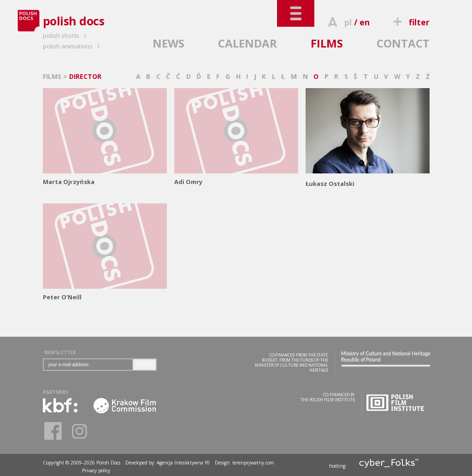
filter (410, 22)
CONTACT (403, 43)
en (365, 22)
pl (348, 22)
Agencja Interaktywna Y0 (183, 463)
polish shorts (66, 36)
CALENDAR (248, 43)
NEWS (168, 43)
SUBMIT (145, 365)
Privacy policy (96, 470)
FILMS (327, 43)
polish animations (73, 46)
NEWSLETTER (60, 352)
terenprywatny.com (253, 463)
